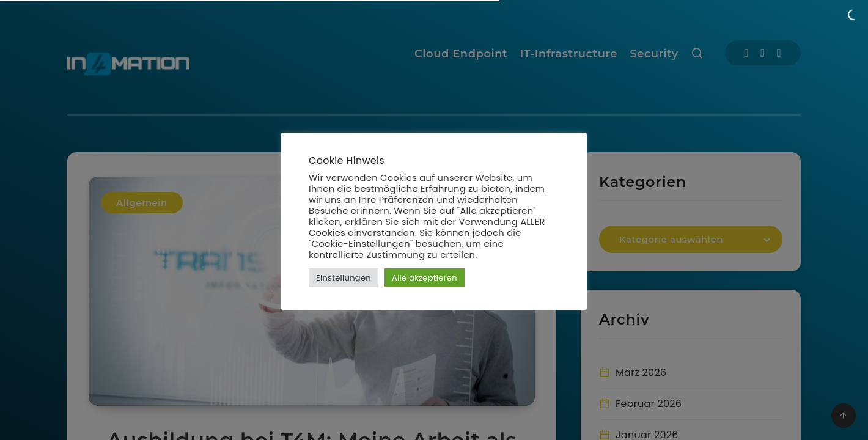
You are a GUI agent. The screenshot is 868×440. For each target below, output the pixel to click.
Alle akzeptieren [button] (425, 278)
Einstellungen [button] (344, 278)
